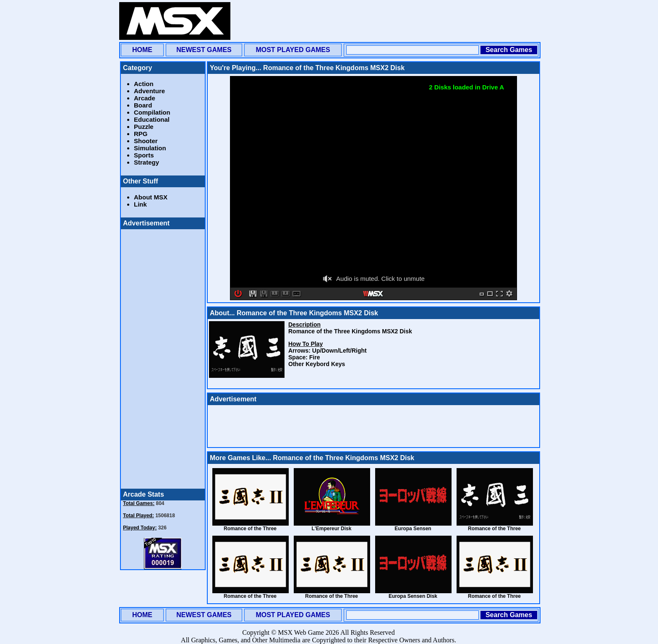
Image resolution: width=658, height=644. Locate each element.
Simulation (150, 148)
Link (140, 204)
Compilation (152, 112)
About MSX (151, 197)
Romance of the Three (250, 529)
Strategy (146, 162)
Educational (152, 119)
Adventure (149, 91)
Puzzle (144, 127)
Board (143, 105)
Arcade (145, 98)
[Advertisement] (386, 21)
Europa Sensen (413, 529)
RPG (141, 134)
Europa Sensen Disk (413, 596)
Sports (144, 155)
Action (144, 84)
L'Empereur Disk (332, 529)
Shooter (146, 141)
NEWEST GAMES (204, 50)
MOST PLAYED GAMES (293, 50)
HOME (142, 50)
